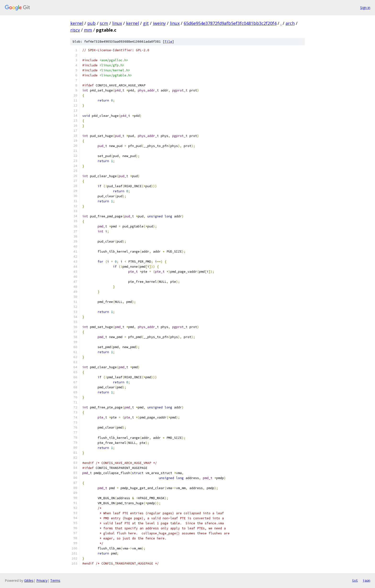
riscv (75, 30)
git (146, 23)
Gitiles (29, 580)
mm (88, 30)
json (366, 580)
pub (91, 23)
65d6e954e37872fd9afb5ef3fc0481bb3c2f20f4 (230, 23)
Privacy (42, 580)
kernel (77, 23)
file (168, 42)
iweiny (159, 23)
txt (355, 580)
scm (104, 23)
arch (290, 23)
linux (117, 23)
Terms (55, 580)
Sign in (365, 8)
